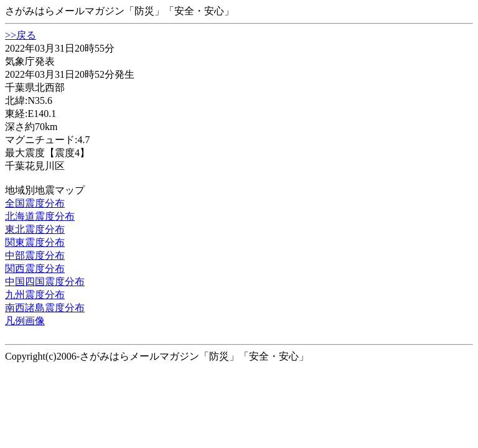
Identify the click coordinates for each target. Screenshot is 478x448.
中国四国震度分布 (45, 282)
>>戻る (21, 35)
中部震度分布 (35, 255)
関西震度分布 (35, 268)
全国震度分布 (35, 203)
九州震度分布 (35, 295)
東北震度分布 (35, 229)
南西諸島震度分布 (45, 308)
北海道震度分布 (40, 216)
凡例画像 (25, 321)
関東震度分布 (35, 242)
